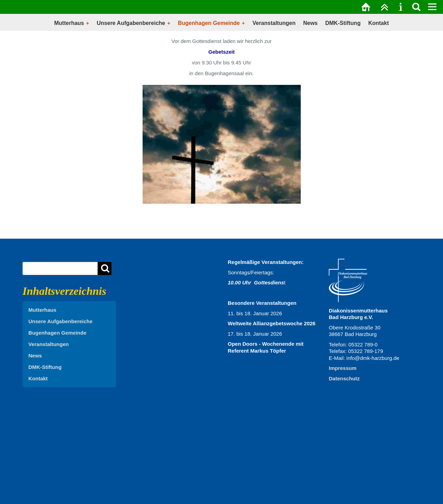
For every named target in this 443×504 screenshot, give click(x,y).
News (310, 23)
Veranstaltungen (274, 23)
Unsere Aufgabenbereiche (131, 23)
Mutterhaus (69, 23)
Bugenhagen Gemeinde (209, 23)
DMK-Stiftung (343, 23)
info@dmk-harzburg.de (373, 358)
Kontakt (379, 23)
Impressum (343, 368)
